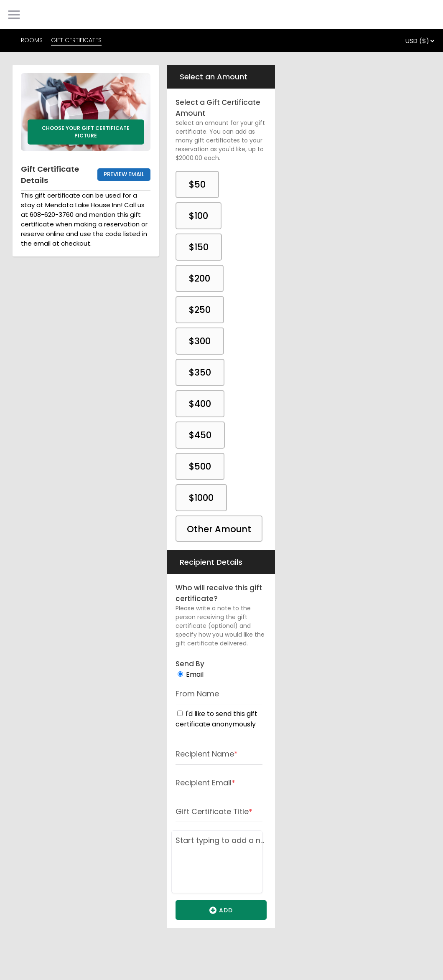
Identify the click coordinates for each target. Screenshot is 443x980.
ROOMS (32, 40)
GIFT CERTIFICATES (76, 40)
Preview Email (124, 174)
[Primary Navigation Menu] (14, 15)
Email (195, 674)
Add (221, 910)
